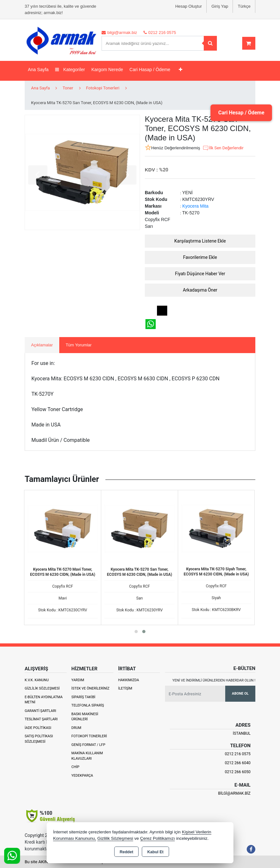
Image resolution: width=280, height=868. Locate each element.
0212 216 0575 (238, 754)
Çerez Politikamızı (157, 838)
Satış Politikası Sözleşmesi (39, 739)
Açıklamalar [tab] (42, 345)
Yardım (78, 680)
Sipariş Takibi (83, 697)
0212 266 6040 (238, 763)
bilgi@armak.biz (234, 793)
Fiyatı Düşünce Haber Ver (200, 274)
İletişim (125, 688)
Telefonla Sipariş (88, 705)
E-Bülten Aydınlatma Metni (44, 700)
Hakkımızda (129, 680)
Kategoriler (70, 70)
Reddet (126, 852)
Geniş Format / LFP (88, 745)
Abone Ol (240, 694)
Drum (76, 728)
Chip (75, 767)
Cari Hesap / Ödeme (241, 113)
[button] (136, 632)
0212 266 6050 (238, 772)
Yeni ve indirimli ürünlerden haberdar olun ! (214, 680)
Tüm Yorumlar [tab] (79, 345)
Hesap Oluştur (189, 6)
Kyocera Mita (195, 206)
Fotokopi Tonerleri (89, 736)
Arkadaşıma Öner (200, 290)
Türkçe (244, 6)
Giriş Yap (220, 6)
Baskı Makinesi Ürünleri (85, 717)
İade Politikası (38, 728)
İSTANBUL (242, 733)
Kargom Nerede (107, 70)
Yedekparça (82, 776)
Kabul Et (156, 852)
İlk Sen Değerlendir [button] (223, 148)
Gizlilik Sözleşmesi (42, 688)
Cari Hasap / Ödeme (150, 70)
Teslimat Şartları (41, 719)
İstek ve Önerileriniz (91, 688)
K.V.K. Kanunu (37, 680)
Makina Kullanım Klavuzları (87, 756)
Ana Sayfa (38, 70)
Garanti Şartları (40, 711)
